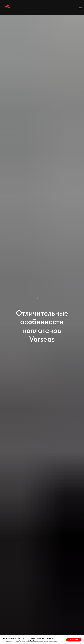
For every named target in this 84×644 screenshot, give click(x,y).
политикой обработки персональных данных (38, 641)
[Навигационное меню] (81, 8)
